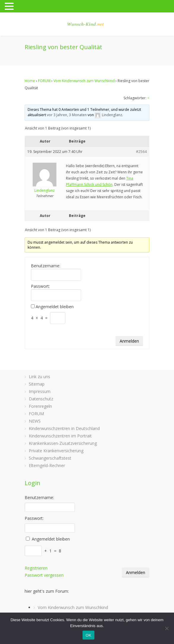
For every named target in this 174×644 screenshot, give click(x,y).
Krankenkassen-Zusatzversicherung (63, 443)
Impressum (40, 391)
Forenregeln (40, 406)
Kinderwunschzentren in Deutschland (64, 428)
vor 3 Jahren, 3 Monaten (67, 115)
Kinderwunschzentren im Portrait (60, 436)
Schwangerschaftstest (50, 458)
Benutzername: (46, 266)
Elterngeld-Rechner (47, 465)
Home (30, 81)
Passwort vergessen (44, 575)
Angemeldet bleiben (55, 307)
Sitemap (37, 384)
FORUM (44, 81)
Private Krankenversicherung (56, 451)
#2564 (141, 152)
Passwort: (40, 286)
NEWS (35, 421)
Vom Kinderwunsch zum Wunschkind (84, 81)
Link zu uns (39, 377)
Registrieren (36, 568)
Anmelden (129, 341)
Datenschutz (41, 399)
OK (88, 635)
